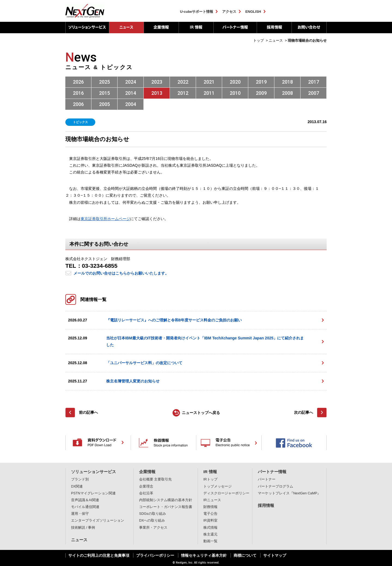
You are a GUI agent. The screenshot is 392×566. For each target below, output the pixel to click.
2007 (314, 93)
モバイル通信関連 (85, 507)
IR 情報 (196, 28)
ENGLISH (253, 12)
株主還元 (210, 534)
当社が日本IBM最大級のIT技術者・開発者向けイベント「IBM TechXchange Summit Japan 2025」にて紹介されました (205, 341)
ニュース (79, 540)
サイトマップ (275, 555)
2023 (157, 82)
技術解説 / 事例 (83, 528)
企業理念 (146, 486)
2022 (183, 82)
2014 (131, 93)
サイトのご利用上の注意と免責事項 (99, 555)
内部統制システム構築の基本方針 (166, 500)
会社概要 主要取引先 (156, 479)
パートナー (267, 479)
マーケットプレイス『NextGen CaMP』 (289, 493)
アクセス (229, 12)
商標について (245, 555)
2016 (78, 93)
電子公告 (210, 514)
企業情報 (161, 28)
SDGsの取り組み (153, 514)
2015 (105, 93)
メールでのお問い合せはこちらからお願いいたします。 (121, 273)
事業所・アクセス (153, 528)
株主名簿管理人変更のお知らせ (133, 381)
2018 (287, 82)
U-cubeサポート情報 (197, 12)
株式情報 (210, 528)
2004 (131, 104)
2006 (78, 104)
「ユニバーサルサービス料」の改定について (144, 363)
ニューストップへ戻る (201, 413)
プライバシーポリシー (155, 555)
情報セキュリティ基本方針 (204, 555)
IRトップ (210, 479)
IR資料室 (210, 521)
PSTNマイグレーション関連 (93, 493)
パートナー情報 (235, 28)
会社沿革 (146, 493)
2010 (235, 93)
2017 (314, 82)
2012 (183, 93)
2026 (78, 82)
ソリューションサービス (87, 28)
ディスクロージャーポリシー (226, 493)
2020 (235, 82)
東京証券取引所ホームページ (105, 219)
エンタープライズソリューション (98, 521)
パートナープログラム (275, 486)
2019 (261, 82)
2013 (157, 93)
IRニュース (212, 500)
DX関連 (77, 486)
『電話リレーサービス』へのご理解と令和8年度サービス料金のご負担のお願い (174, 320)
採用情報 (274, 28)
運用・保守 (80, 514)
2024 (131, 82)
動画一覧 (210, 541)
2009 (261, 93)
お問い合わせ (309, 28)
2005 (105, 104)
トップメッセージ (218, 486)
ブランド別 (80, 479)
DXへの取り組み (152, 521)
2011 (209, 93)
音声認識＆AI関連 (85, 500)
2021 (209, 82)
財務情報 (210, 507)
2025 (105, 82)
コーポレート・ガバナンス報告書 (166, 507)
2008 (287, 93)
